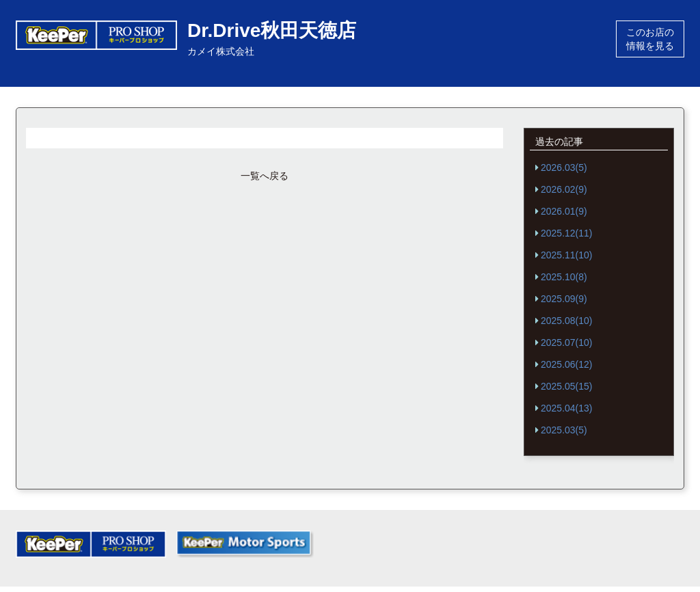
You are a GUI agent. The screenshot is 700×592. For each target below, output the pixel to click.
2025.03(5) (564, 430)
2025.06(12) (567, 364)
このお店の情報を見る (650, 39)
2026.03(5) (564, 167)
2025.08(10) (567, 321)
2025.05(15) (567, 386)
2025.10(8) (564, 277)
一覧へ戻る (265, 176)
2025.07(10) (567, 342)
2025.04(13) (567, 408)
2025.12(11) (567, 233)
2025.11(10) (567, 255)
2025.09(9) (564, 299)
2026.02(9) (564, 189)
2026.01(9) (564, 211)
